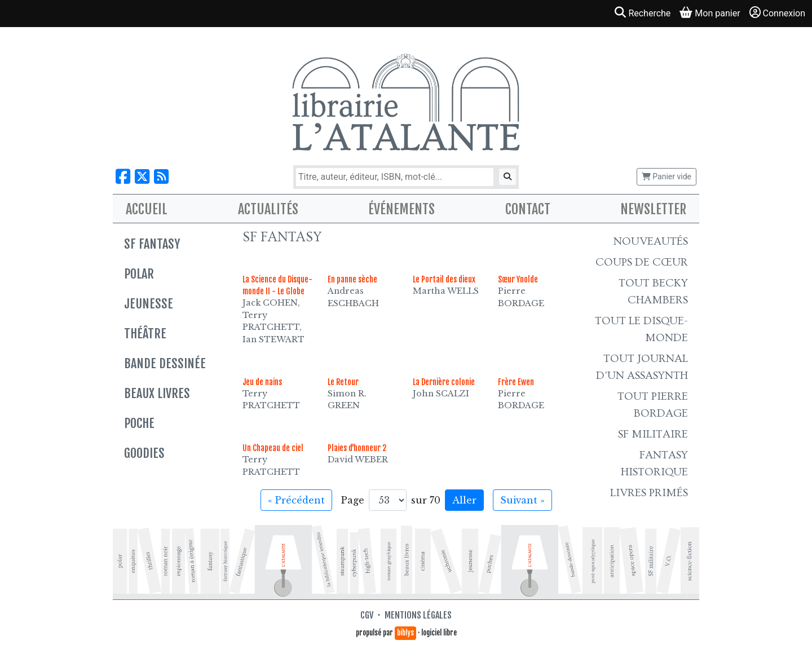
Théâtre (145, 334)
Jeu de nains (262, 382)
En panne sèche (352, 279)
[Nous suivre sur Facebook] (123, 177)
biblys (405, 633)
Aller (464, 500)
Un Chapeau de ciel (273, 448)
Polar (139, 274)
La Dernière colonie (444, 382)
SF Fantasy (152, 244)
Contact (528, 209)
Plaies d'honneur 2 (357, 448)
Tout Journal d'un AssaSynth (642, 367)
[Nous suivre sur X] (142, 177)
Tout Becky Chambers (653, 292)
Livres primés (649, 493)
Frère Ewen (516, 382)
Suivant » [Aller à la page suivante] (522, 500)
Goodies (144, 453)
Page (353, 500)
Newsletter (653, 209)
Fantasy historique (654, 463)
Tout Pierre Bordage (653, 405)
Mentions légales (418, 615)
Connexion (777, 13)
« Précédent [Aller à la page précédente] (296, 500)
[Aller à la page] (388, 500)
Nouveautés (651, 241)
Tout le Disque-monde (641, 329)
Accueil (147, 209)
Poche (139, 423)
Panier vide (667, 176)
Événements (401, 209)
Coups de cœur (642, 262)
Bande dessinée (165, 363)
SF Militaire (653, 434)
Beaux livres (157, 393)
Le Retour (343, 382)
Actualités (268, 209)
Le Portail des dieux (444, 279)
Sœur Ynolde (518, 279)
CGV (367, 615)
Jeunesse (149, 304)
